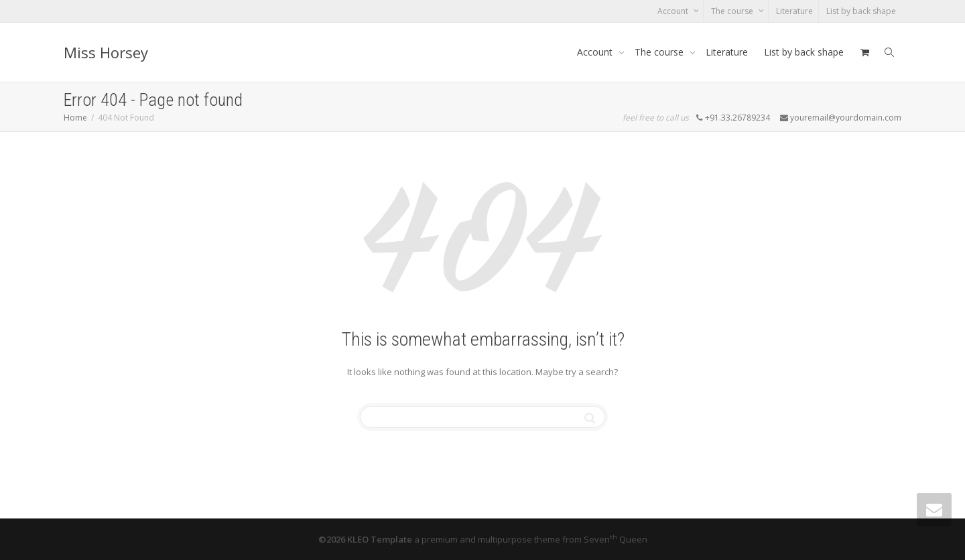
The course (733, 11)
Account (674, 11)
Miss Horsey (106, 52)
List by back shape (861, 11)
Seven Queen (616, 539)
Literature (794, 11)
